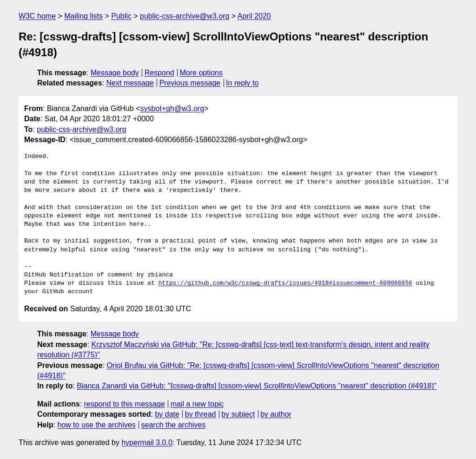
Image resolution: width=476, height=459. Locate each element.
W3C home (37, 16)
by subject (238, 414)
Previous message (190, 83)
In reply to (242, 83)
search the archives (174, 425)
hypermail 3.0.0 (147, 443)
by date (167, 414)
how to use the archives (97, 425)
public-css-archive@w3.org (185, 16)
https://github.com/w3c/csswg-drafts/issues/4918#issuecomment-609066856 (285, 283)
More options (202, 73)
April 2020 (254, 16)
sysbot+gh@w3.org (172, 108)
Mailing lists (83, 16)
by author (276, 414)
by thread (201, 414)
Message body (115, 73)
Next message (130, 83)
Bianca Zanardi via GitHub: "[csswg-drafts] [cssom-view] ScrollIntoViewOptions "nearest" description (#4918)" (257, 386)
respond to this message (124, 404)
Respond (159, 73)
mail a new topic (197, 404)
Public (121, 16)
